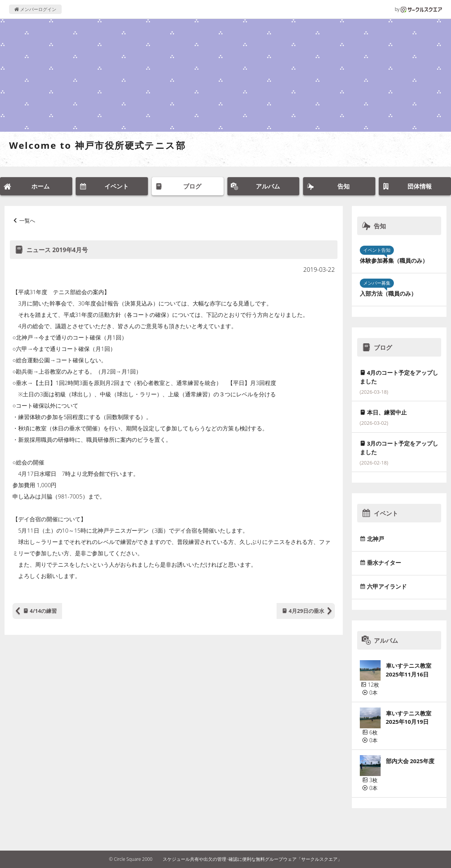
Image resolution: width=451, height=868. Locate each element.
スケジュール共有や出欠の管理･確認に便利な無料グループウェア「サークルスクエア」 (252, 859)
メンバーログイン (35, 9)
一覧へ (27, 221)
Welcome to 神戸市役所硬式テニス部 (97, 145)
